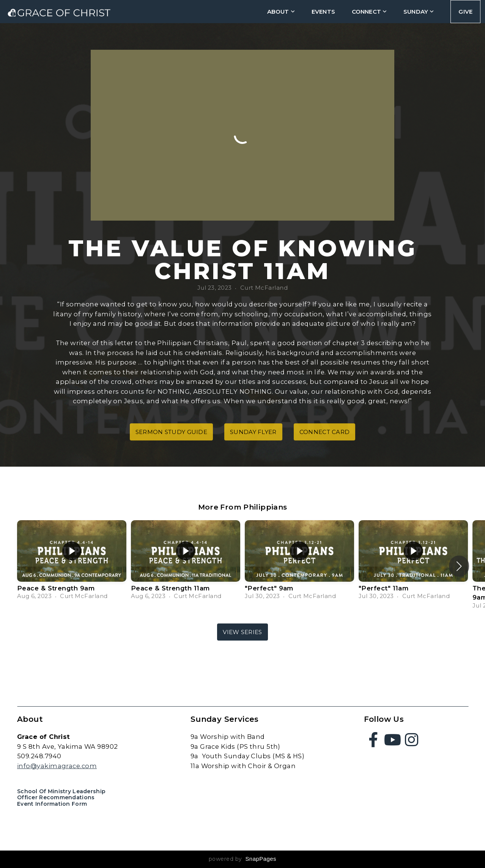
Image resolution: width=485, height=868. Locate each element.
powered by (242, 859)
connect (369, 12)
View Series (242, 632)
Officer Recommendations (56, 797)
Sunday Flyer (253, 432)
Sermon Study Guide (171, 432)
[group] (72, 561)
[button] (459, 566)
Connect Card (325, 432)
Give (465, 12)
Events (323, 12)
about (281, 12)
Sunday (419, 12)
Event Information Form (52, 804)
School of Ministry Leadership (61, 791)
